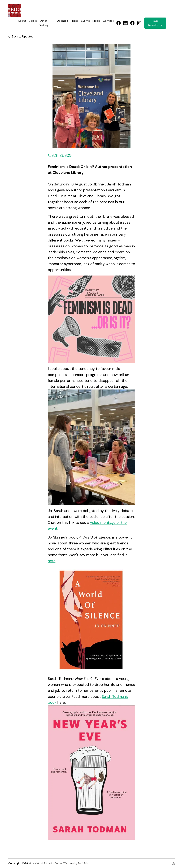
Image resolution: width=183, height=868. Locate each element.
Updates (62, 21)
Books (33, 21)
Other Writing (44, 23)
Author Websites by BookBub (71, 863)
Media (96, 21)
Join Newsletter (155, 23)
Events (85, 21)
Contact (108, 21)
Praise (75, 21)
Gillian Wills (35, 863)
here (52, 561)
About (22, 21)
